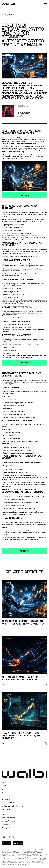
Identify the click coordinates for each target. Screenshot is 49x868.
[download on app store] (18, 843)
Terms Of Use (7, 824)
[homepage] (8, 4)
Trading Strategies (8, 803)
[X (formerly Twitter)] (13, 837)
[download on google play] (7, 843)
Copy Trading (6, 809)
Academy (5, 796)
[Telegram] (9, 837)
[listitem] (24, 606)
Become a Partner (8, 821)
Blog (3, 792)
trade (4, 786)
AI (2, 789)
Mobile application (8, 818)
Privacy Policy (7, 828)
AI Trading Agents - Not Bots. (12, 806)
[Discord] (4, 837)
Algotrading (6, 799)
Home (4, 782)
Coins (4, 814)
